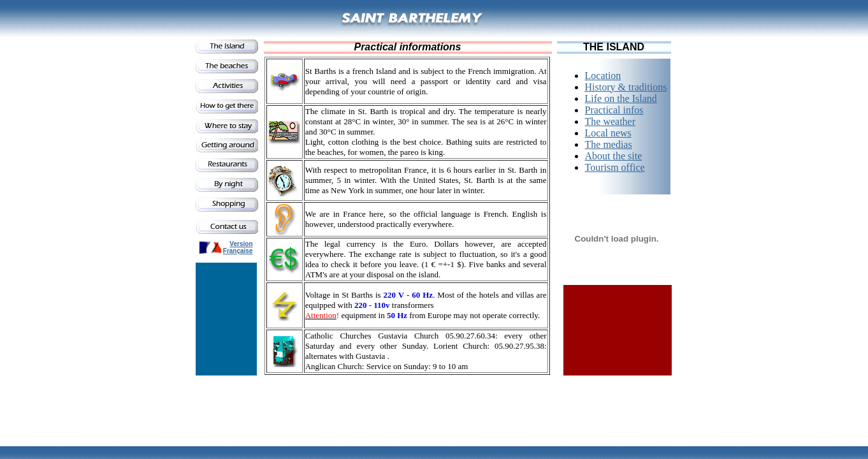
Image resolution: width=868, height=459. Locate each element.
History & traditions (626, 87)
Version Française (238, 247)
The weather (611, 121)
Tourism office (615, 167)
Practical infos (614, 110)
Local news (608, 133)
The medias (609, 144)
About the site (614, 156)
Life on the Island (621, 98)
